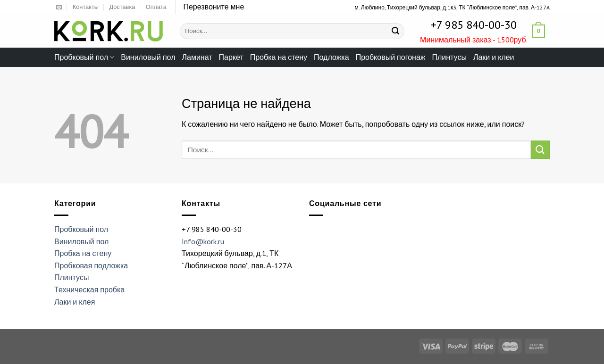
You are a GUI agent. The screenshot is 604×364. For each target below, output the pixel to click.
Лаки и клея (75, 302)
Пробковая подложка (91, 265)
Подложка (331, 57)
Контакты (86, 7)
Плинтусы (449, 57)
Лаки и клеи (494, 57)
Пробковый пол (84, 57)
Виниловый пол (148, 57)
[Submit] (395, 31)
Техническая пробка (89, 290)
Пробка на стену (279, 57)
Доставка (122, 7)
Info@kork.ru (203, 241)
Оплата (156, 7)
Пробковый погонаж (391, 57)
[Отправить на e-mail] (59, 8)
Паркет (231, 57)
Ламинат (197, 57)
